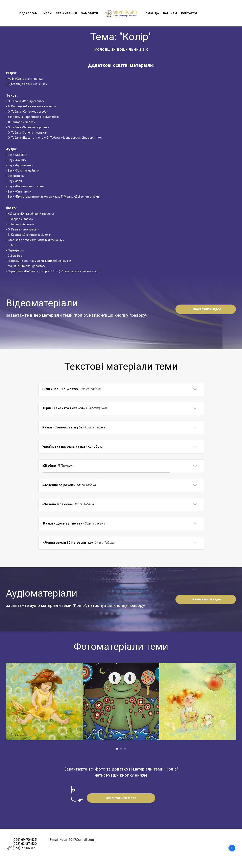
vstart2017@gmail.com (77, 840)
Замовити (90, 13)
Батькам (170, 13)
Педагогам (29, 13)
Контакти (189, 13)
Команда (151, 13)
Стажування (66, 13)
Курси (47, 13)
